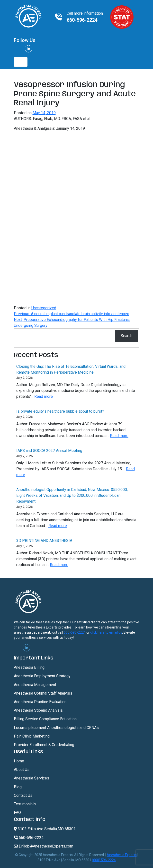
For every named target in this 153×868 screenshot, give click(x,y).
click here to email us (106, 632)
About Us (22, 770)
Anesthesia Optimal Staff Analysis (43, 693)
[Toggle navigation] (21, 62)
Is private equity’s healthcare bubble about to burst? (60, 411)
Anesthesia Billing (29, 667)
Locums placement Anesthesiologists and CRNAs (56, 728)
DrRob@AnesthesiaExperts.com (44, 846)
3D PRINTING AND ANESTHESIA (44, 541)
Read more (44, 396)
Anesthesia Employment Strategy (42, 676)
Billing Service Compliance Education (45, 719)
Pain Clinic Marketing (32, 736)
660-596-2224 (82, 20)
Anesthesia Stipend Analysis (38, 710)
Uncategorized (44, 308)
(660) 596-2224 (104, 860)
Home (19, 761)
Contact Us (23, 795)
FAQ (17, 813)
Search (126, 336)
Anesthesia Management (35, 685)
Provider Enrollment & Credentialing (44, 745)
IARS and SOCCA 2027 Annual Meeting (49, 451)
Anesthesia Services (31, 778)
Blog (18, 787)
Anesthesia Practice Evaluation (40, 702)
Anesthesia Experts (122, 855)
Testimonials (25, 804)
